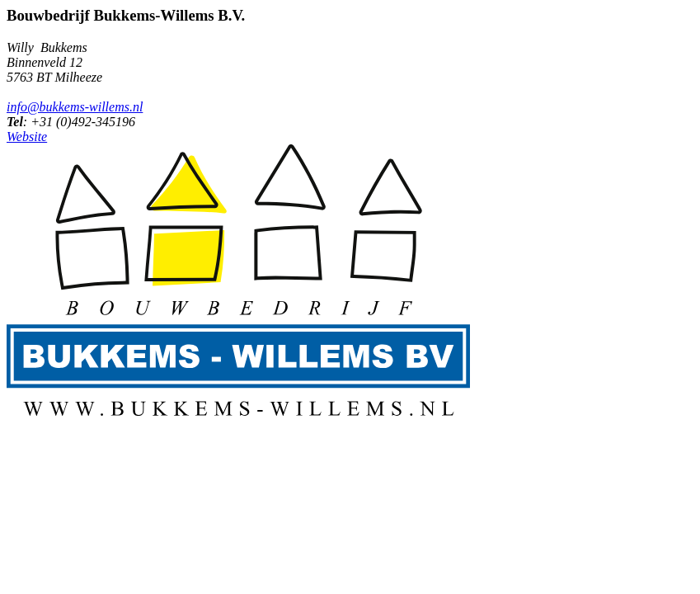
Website (27, 137)
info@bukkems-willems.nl (75, 107)
